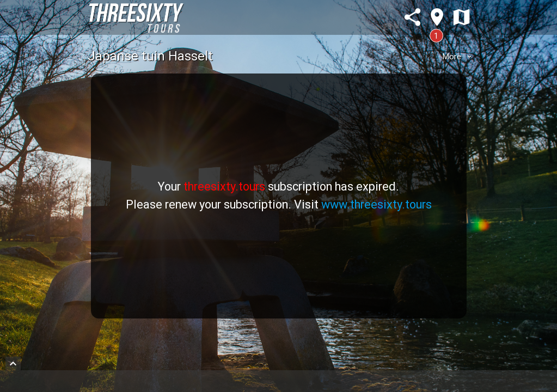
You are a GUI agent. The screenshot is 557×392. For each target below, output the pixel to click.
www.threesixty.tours (377, 204)
